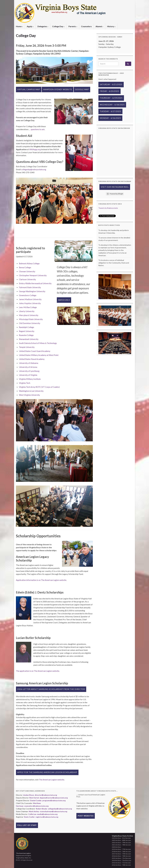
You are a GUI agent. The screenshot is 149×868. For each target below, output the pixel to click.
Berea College (25, 267)
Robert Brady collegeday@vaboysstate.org (54, 809)
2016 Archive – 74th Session (121, 856)
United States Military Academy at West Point (39, 355)
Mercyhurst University (29, 315)
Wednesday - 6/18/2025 (112, 105)
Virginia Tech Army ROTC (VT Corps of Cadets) (39, 387)
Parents (73, 26)
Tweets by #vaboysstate (108, 208)
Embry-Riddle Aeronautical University (35, 283)
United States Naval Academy (32, 359)
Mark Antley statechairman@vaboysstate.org (48, 811)
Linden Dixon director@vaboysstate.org (40, 795)
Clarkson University (27, 279)
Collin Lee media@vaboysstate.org (43, 814)
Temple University (27, 347)
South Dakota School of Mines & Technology (38, 343)
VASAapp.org (35, 149)
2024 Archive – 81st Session (121, 838)
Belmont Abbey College (29, 263)
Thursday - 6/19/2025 (111, 98)
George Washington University (32, 291)
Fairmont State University (30, 287)
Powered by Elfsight (116, 194)
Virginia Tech (25, 383)
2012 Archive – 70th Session (121, 865)
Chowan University (27, 271)
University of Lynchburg (29, 371)
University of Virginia (28, 375)
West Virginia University (29, 395)
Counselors (86, 26)
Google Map (82, 89)
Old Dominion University (30, 323)
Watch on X (64, 300)
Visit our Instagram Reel (115, 187)
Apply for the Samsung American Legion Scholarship (47, 772)
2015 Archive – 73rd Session (121, 858)
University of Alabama (29, 363)
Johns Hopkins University (30, 303)
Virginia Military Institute (30, 379)
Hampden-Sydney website (58, 89)
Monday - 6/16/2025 (110, 118)
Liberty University (27, 311)
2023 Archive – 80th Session (121, 840)
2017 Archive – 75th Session (121, 854)
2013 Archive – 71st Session (121, 863)
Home (19, 26)
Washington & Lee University (31, 391)
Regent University (27, 331)
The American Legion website (52, 780)
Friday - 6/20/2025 (110, 91)
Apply (30, 26)
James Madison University (30, 299)
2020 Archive (116, 847)
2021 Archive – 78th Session (121, 845)
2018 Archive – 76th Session (121, 852)
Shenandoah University (29, 339)
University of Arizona (28, 367)
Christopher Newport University (33, 275)
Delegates (43, 26)
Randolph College (26, 327)
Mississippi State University (31, 319)
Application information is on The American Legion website (41, 580)
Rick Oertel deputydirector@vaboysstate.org (49, 798)
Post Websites (86, 816)
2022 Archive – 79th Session (121, 843)
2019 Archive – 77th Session (121, 849)
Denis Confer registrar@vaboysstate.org (41, 817)
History (111, 26)
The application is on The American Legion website (38, 671)
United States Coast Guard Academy (35, 351)
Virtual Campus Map (29, 89)
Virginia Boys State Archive (122, 836)
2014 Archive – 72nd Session (122, 860)
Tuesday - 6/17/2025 (110, 111)
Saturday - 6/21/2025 (111, 84)
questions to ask (38, 129)
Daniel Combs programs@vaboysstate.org (48, 800)
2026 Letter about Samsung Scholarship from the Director (51, 689)
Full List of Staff (27, 825)
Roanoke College (26, 335)
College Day (58, 26)
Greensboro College (28, 295)
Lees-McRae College (28, 307)
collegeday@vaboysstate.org (34, 169)
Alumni (99, 26)
